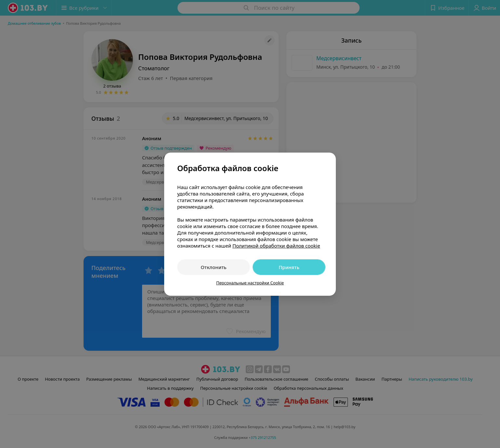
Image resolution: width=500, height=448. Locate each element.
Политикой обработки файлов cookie (276, 246)
